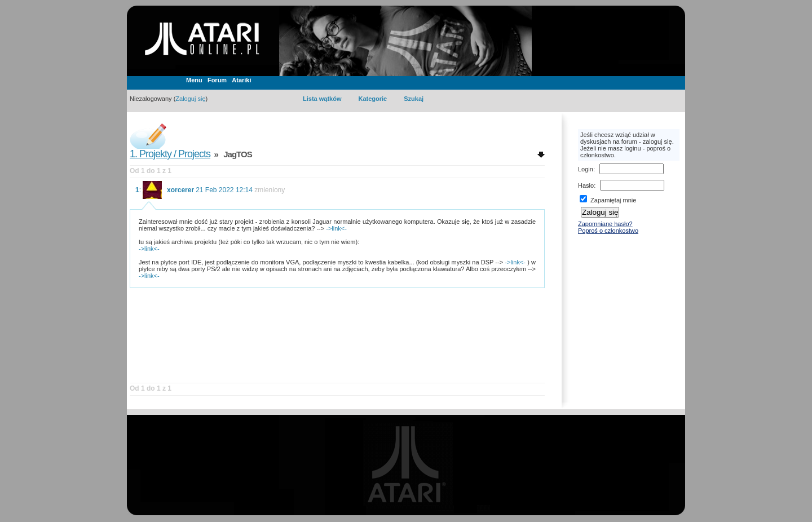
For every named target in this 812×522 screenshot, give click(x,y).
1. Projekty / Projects (170, 154)
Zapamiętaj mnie (608, 200)
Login (586, 169)
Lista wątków (322, 99)
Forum (217, 80)
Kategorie (372, 99)
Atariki (241, 80)
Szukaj (414, 99)
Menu (194, 80)
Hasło (586, 185)
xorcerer (180, 190)
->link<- (336, 228)
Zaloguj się (190, 99)
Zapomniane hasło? (605, 224)
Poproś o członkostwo (608, 231)
